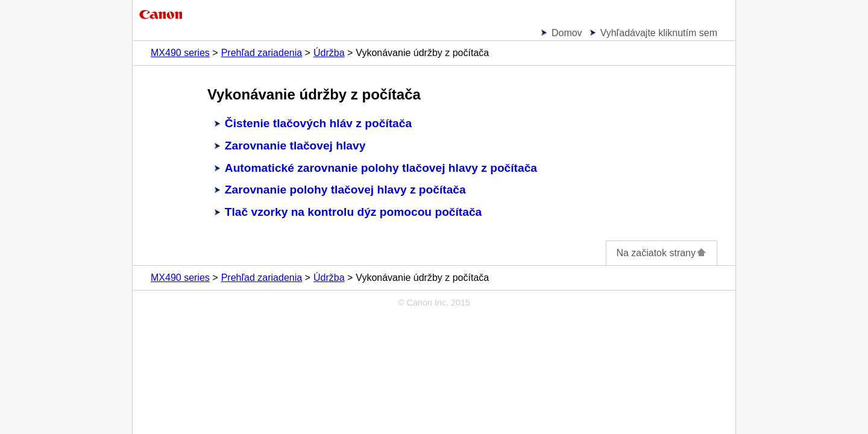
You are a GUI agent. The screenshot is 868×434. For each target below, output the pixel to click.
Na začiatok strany (662, 253)
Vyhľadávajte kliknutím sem (659, 33)
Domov (567, 33)
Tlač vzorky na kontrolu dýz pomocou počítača (353, 212)
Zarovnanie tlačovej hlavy (295, 146)
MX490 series (180, 53)
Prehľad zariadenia (262, 53)
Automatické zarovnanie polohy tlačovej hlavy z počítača (381, 168)
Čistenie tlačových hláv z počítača (318, 123)
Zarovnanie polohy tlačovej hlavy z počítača (345, 190)
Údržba (329, 53)
